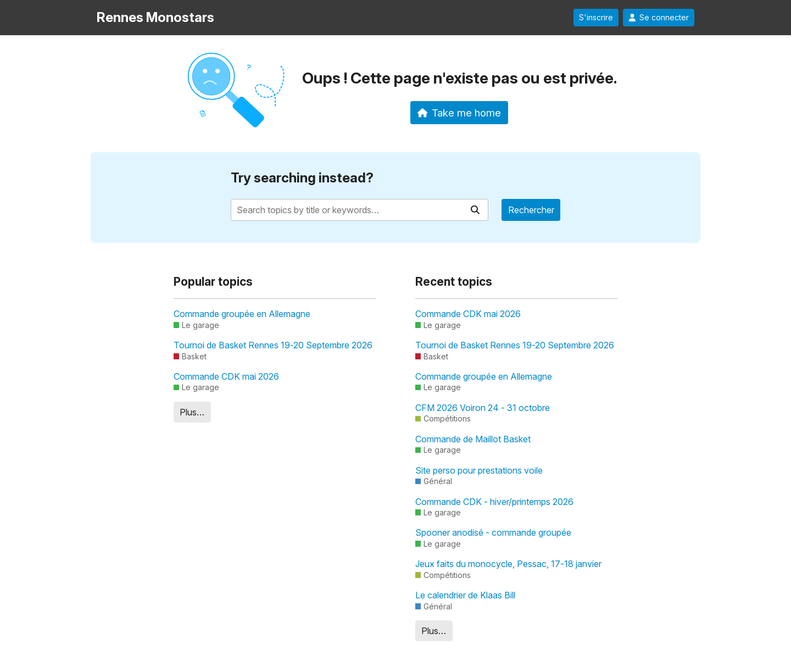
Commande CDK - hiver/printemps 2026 (494, 502)
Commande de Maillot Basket (473, 439)
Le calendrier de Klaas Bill (465, 595)
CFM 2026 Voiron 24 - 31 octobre (483, 408)
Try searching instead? (302, 178)
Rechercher (531, 210)
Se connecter (659, 18)
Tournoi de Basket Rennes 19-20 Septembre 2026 (273, 345)
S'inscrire (596, 18)
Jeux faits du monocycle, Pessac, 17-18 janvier (508, 564)
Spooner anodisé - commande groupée (493, 532)
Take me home (459, 113)
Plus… (192, 412)
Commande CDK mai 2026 (226, 376)
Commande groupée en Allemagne (242, 314)
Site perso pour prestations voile (479, 470)
